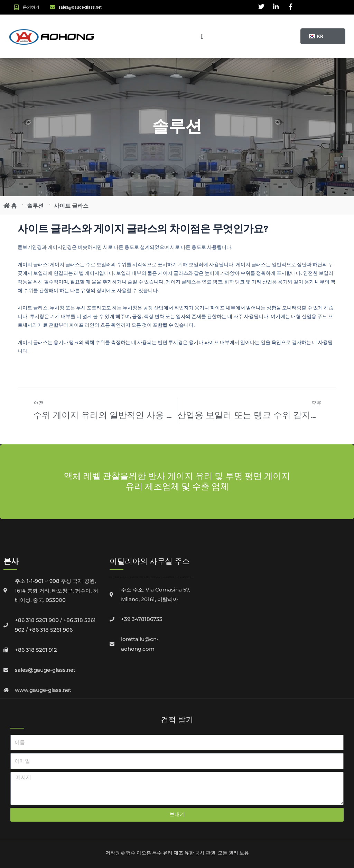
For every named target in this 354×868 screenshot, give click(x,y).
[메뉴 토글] (202, 36)
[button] (315, 36)
